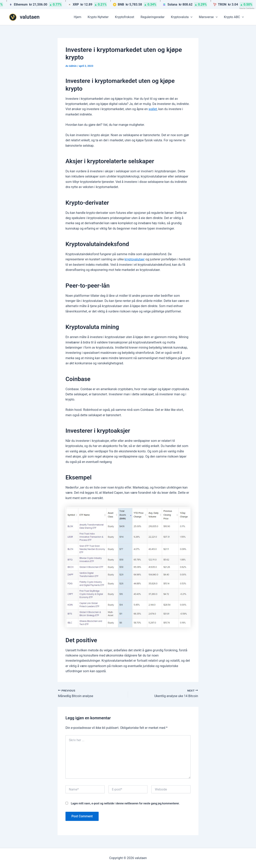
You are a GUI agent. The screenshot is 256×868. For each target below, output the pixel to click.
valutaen (30, 17)
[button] (191, 17)
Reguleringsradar (153, 17)
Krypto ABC (234, 17)
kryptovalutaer (135, 259)
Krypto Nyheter (98, 17)
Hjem (78, 17)
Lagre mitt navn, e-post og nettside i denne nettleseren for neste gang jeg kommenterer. (125, 803)
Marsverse (208, 17)
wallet (153, 109)
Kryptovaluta (182, 17)
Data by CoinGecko (247, 8)
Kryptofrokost (125, 17)
